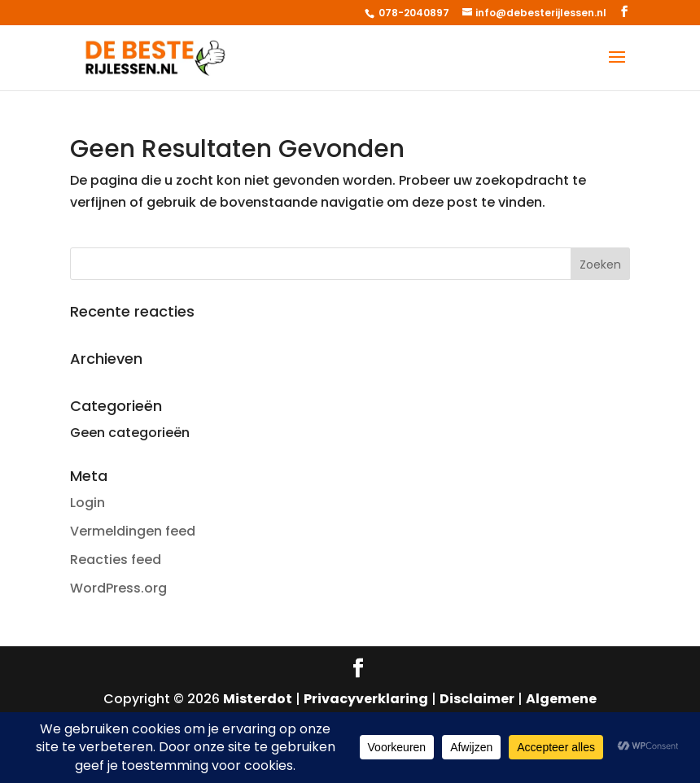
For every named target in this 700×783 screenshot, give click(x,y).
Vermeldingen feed (133, 531)
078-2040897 (413, 13)
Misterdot (258, 699)
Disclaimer (477, 699)
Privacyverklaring (366, 699)
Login (87, 503)
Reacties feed (116, 560)
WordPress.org (118, 588)
